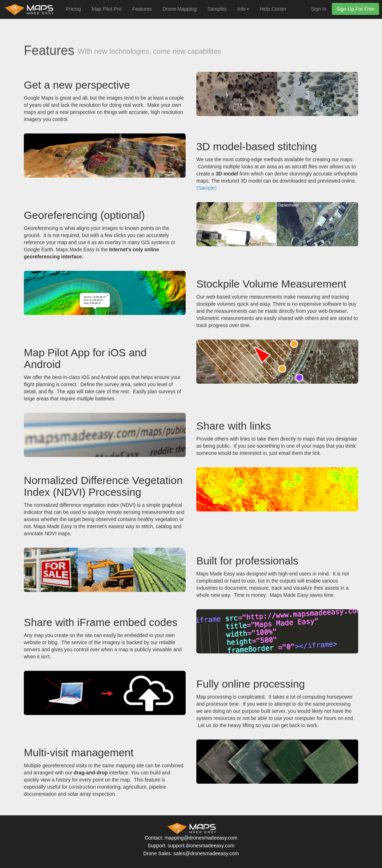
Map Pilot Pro (107, 9)
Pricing (73, 9)
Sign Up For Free (356, 9)
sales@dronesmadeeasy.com (206, 853)
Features (142, 9)
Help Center (273, 9)
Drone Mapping (180, 9)
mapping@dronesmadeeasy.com (201, 838)
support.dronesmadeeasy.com (201, 846)
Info (243, 9)
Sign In (319, 9)
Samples (217, 9)
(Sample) (206, 188)
